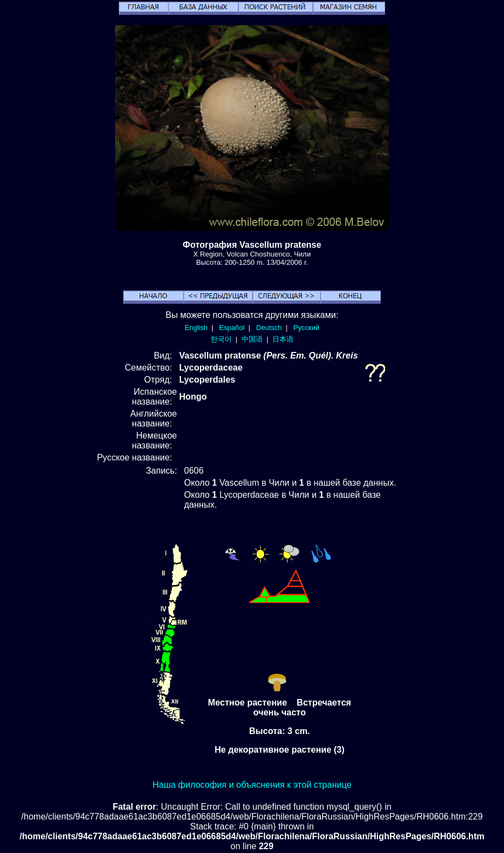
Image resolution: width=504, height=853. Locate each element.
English (196, 328)
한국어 (221, 339)
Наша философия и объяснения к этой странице (252, 785)
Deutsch (269, 328)
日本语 (283, 339)
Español (232, 328)
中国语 (252, 339)
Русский (307, 328)
